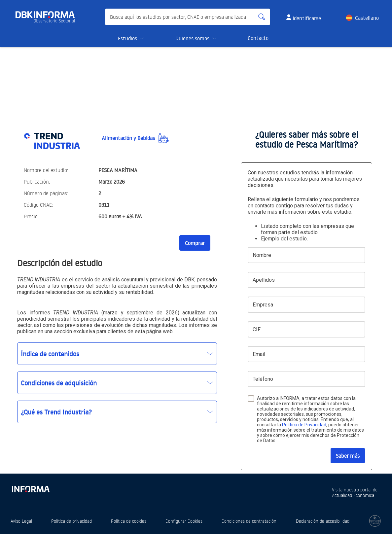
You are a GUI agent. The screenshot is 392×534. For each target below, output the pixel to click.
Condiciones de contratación (249, 521)
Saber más (348, 456)
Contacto (258, 38)
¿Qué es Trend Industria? (56, 412)
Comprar (195, 243)
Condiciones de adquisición (59, 383)
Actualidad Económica (353, 495)
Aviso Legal (21, 521)
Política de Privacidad (304, 425)
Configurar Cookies (184, 521)
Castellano (367, 18)
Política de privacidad (71, 521)
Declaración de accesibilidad (323, 521)
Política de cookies (129, 521)
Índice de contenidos (50, 354)
